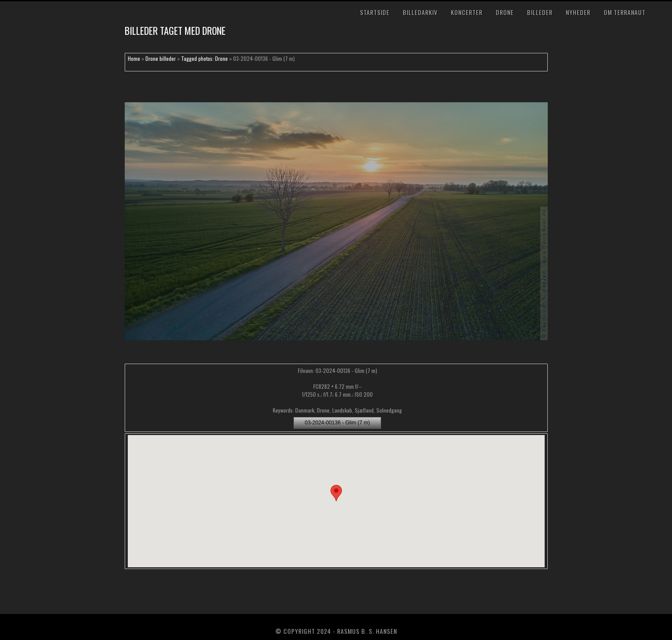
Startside (375, 12)
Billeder (540, 12)
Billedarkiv (420, 12)
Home (134, 58)
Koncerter (467, 12)
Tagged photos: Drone (204, 58)
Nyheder (578, 12)
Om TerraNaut (625, 12)
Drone (505, 12)
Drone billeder (161, 58)
